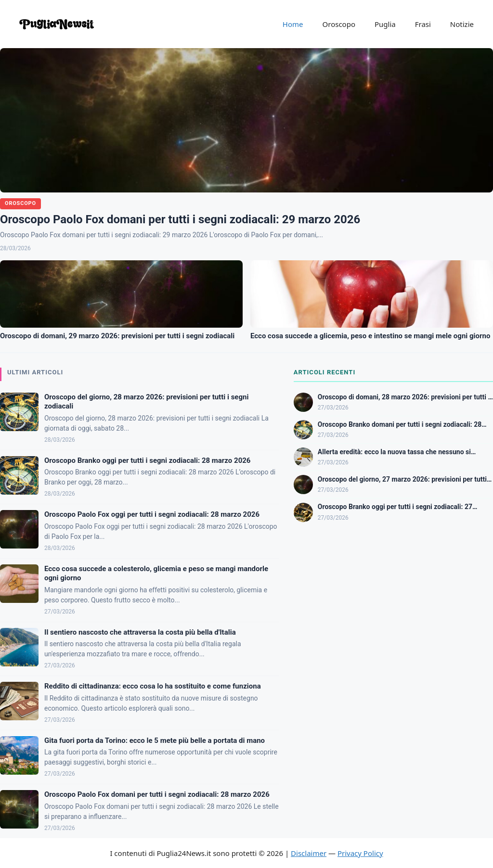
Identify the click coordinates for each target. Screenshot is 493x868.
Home (293, 24)
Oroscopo (339, 24)
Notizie (462, 24)
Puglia (385, 24)
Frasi (423, 24)
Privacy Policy (360, 853)
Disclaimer (309, 853)
